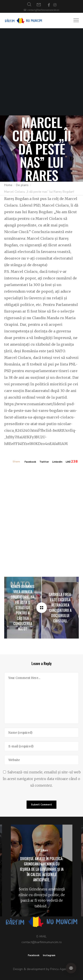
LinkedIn (57, 462)
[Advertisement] (41, 72)
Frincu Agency (60, 969)
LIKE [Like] (68, 462)
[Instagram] (55, 5)
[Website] (42, 760)
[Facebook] (49, 5)
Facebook (30, 462)
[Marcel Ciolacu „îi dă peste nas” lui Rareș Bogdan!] (42, 608)
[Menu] (74, 21)
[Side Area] (71, 968)
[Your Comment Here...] (42, 698)
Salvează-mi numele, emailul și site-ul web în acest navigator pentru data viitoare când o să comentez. (42, 779)
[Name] (42, 733)
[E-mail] (42, 746)
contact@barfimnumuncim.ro (43, 10)
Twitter (44, 462)
